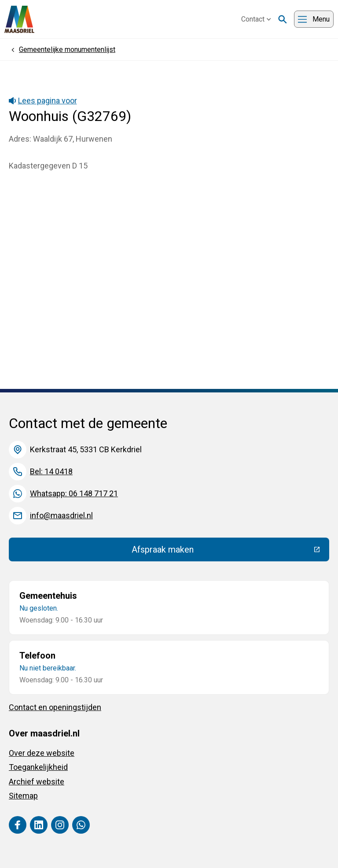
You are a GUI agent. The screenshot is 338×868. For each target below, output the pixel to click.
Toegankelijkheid (38, 767)
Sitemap (23, 796)
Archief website (37, 782)
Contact (256, 19)
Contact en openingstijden (55, 707)
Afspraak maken (227, 552)
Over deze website (42, 753)
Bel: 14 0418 (51, 471)
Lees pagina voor (43, 101)
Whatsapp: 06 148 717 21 (74, 493)
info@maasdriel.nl (61, 515)
